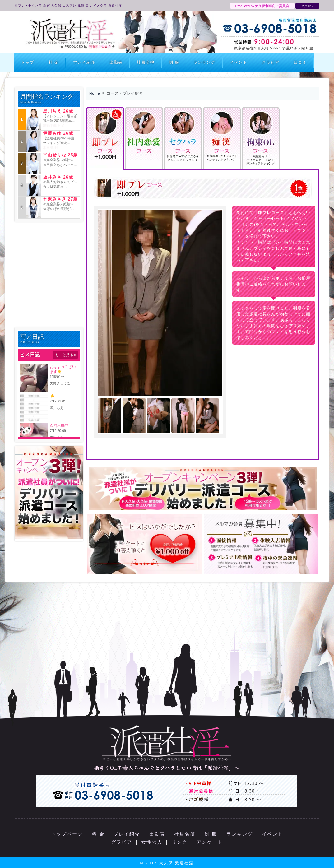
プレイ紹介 (84, 62)
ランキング (204, 62)
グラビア (270, 62)
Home (95, 93)
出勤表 (116, 62)
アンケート (210, 842)
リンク (180, 842)
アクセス (308, 6)
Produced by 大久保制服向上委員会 (262, 6)
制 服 (174, 62)
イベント (239, 62)
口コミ (300, 62)
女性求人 (152, 842)
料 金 (54, 62)
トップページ (67, 834)
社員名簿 (146, 62)
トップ (28, 62)
